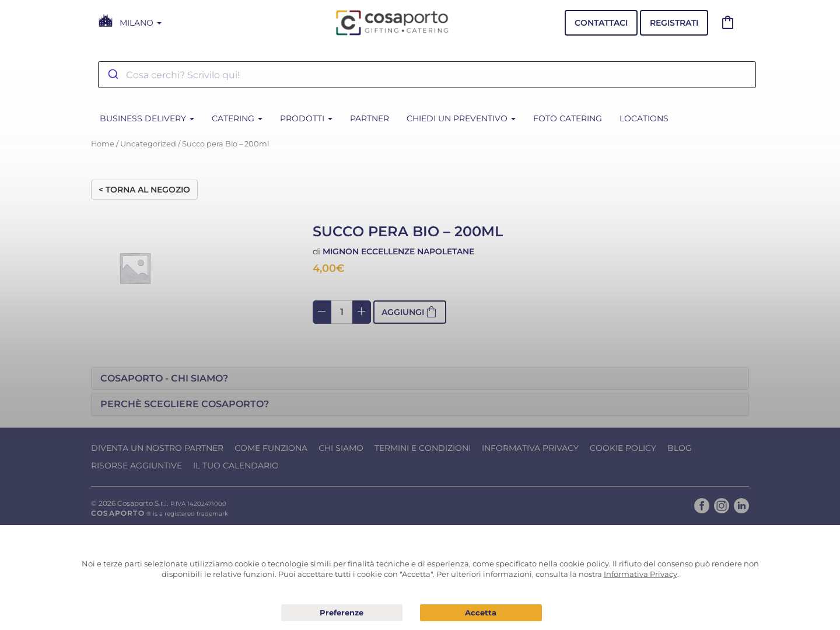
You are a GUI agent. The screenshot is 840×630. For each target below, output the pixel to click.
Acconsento (481, 613)
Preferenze (342, 613)
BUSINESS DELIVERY (147, 118)
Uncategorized (148, 144)
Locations (644, 118)
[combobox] (427, 75)
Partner (370, 118)
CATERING (237, 118)
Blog (680, 448)
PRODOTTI (306, 118)
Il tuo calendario (236, 466)
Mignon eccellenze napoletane (398, 251)
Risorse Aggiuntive (136, 466)
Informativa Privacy (530, 448)
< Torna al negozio (144, 190)
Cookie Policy (623, 448)
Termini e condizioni (423, 448)
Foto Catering (568, 118)
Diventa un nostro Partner (157, 448)
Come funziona (271, 448)
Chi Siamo (341, 448)
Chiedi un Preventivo (461, 118)
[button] (420, 379)
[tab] (420, 379)
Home (103, 144)
